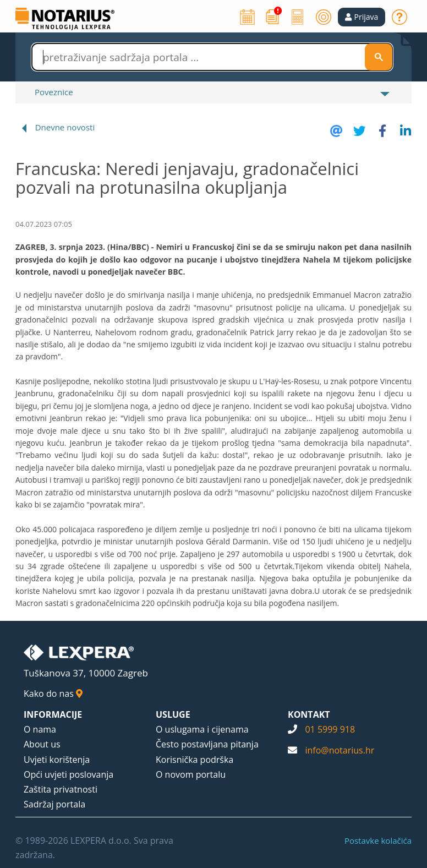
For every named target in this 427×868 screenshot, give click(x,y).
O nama (40, 729)
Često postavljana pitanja (207, 744)
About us (42, 744)
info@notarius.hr (340, 750)
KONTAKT (309, 714)
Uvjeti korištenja (57, 760)
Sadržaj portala (54, 804)
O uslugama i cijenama (202, 729)
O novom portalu (191, 774)
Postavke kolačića (378, 840)
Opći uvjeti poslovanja (69, 774)
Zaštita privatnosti (61, 789)
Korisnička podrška (195, 760)
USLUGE (173, 714)
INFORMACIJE (53, 714)
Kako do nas (53, 694)
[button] (362, 17)
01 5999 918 (330, 729)
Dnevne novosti (65, 127)
